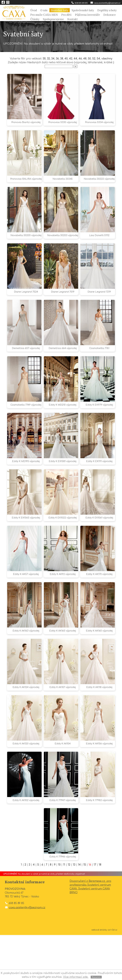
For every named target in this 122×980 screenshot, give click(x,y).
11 (64, 910)
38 (62, 59)
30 (44, 59)
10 (59, 910)
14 (80, 910)
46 (81, 59)
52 (94, 59)
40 (66, 59)
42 (71, 59)
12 (69, 910)
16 (90, 910)
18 (100, 910)
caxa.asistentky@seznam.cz (105, 3)
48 (85, 59)
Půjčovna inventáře (87, 15)
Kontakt (73, 19)
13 (74, 910)
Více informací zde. (76, 977)
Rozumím (96, 977)
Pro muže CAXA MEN (44, 15)
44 (76, 59)
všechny (107, 59)
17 (95, 910)
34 (53, 59)
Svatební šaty (60, 10)
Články (35, 19)
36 (58, 59)
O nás (44, 10)
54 (99, 59)
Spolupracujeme (53, 19)
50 (90, 59)
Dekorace (110, 15)
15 (85, 910)
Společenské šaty (83, 10)
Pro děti (66, 15)
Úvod (34, 10)
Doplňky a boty (107, 10)
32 (48, 59)
